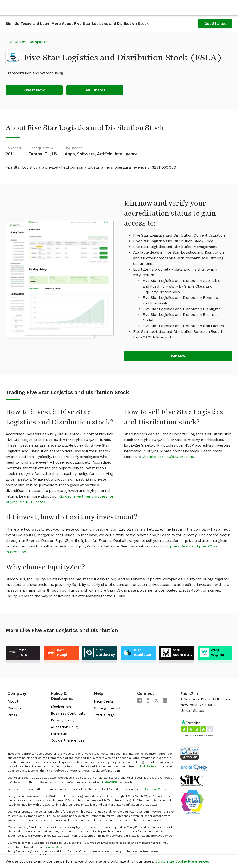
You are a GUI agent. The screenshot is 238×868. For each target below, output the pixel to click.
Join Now (178, 356)
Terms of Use (52, 847)
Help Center (104, 701)
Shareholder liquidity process (167, 457)
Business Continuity (68, 713)
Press (12, 715)
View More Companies (29, 42)
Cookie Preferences (68, 740)
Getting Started (107, 708)
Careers (14, 708)
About (13, 701)
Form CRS (60, 734)
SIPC (114, 782)
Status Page (104, 715)
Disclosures (61, 707)
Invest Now (34, 90)
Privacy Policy (63, 720)
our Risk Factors (146, 766)
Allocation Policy (65, 727)
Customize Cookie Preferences (182, 861)
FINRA (106, 782)
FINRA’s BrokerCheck (153, 789)
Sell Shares (95, 90)
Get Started (215, 23)
